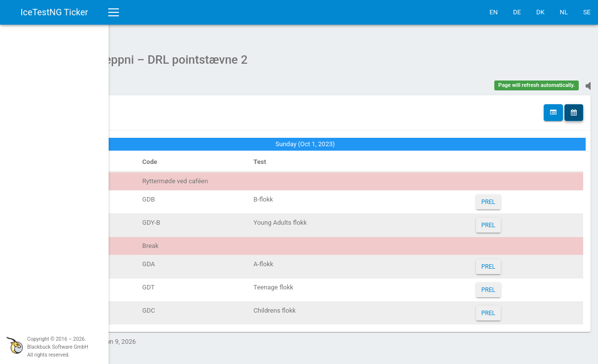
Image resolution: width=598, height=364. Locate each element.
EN (494, 12)
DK (540, 12)
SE (587, 12)
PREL (508, 197)
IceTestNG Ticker (55, 12)
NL (564, 12)
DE (517, 12)
